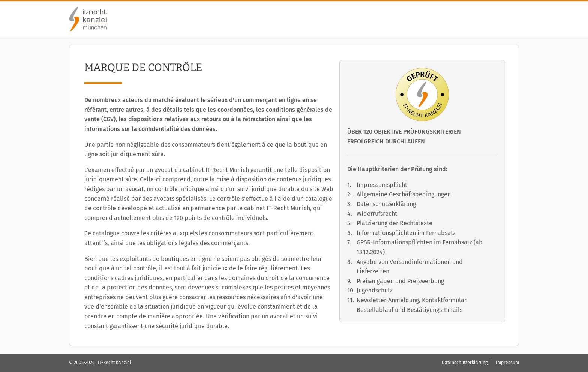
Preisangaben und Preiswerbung (400, 281)
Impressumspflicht (382, 185)
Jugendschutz (375, 290)
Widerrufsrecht (377, 214)
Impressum (507, 363)
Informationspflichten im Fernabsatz (406, 233)
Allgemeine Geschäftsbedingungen (404, 194)
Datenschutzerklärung (386, 204)
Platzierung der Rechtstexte (394, 223)
